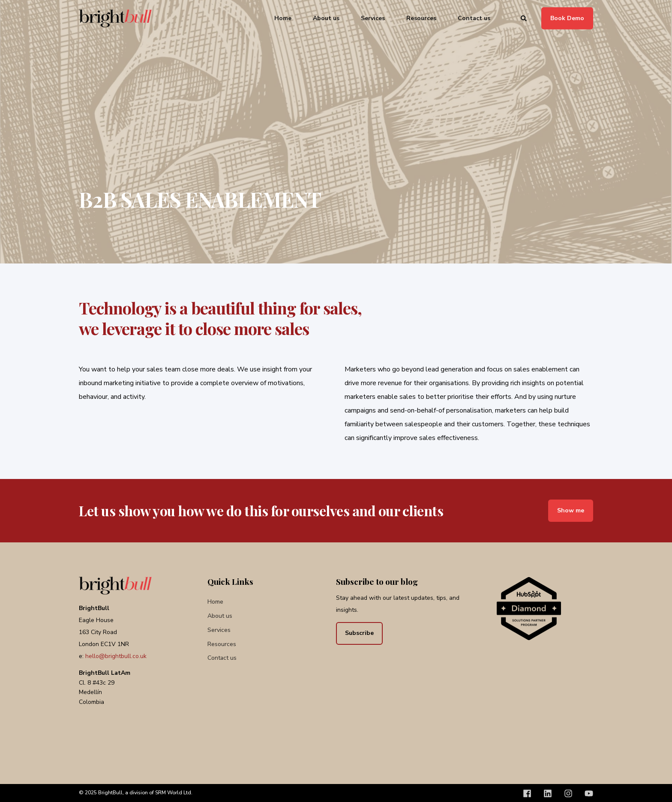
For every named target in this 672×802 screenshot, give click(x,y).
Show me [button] (571, 510)
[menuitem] (215, 602)
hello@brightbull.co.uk (116, 656)
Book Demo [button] (567, 18)
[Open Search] (525, 18)
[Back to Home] (115, 18)
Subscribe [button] (359, 633)
